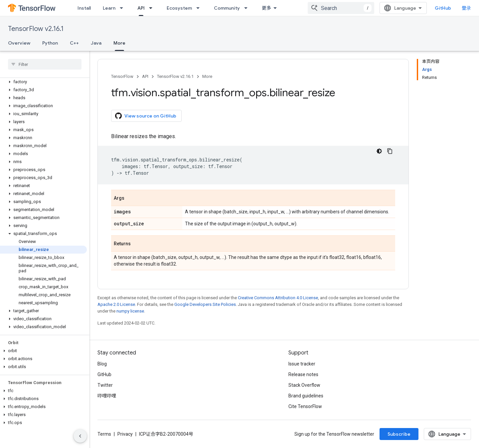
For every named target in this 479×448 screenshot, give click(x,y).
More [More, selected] (119, 43)
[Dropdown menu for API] (153, 8)
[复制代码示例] (390, 151)
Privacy (125, 434)
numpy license (130, 311)
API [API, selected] (141, 8)
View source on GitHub (146, 116)
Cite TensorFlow (305, 406)
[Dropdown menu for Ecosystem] (200, 8)
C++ (74, 43)
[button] (43, 82)
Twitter (105, 385)
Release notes (303, 374)
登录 (466, 8)
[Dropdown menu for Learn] (123, 8)
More (207, 76)
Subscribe (399, 434)
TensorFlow (122, 76)
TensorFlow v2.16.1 (36, 29)
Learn (109, 8)
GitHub (443, 8)
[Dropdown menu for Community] (248, 8)
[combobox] (341, 8)
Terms (104, 434)
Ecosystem (179, 8)
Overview (19, 43)
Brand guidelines (306, 396)
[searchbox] (45, 64)
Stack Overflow (304, 385)
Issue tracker (302, 364)
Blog (102, 364)
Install (84, 8)
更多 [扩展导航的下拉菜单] (266, 8)
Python (50, 43)
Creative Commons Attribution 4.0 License (278, 298)
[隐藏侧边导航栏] (80, 436)
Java (96, 43)
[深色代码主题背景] (379, 151)
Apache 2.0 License (116, 304)
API (145, 76)
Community (227, 8)
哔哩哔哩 (107, 396)
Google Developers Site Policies (205, 304)
